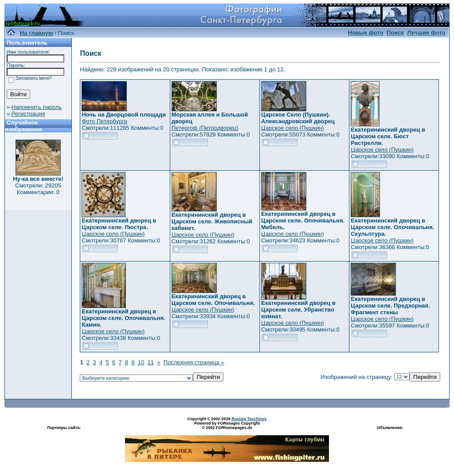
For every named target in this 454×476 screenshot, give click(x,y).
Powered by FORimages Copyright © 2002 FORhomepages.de (227, 425)
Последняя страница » (194, 362)
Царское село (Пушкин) (293, 128)
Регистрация (28, 114)
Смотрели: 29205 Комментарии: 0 (38, 189)
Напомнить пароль (37, 107)
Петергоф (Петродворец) (205, 128)
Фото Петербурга (104, 121)
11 (150, 362)
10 (141, 362)
